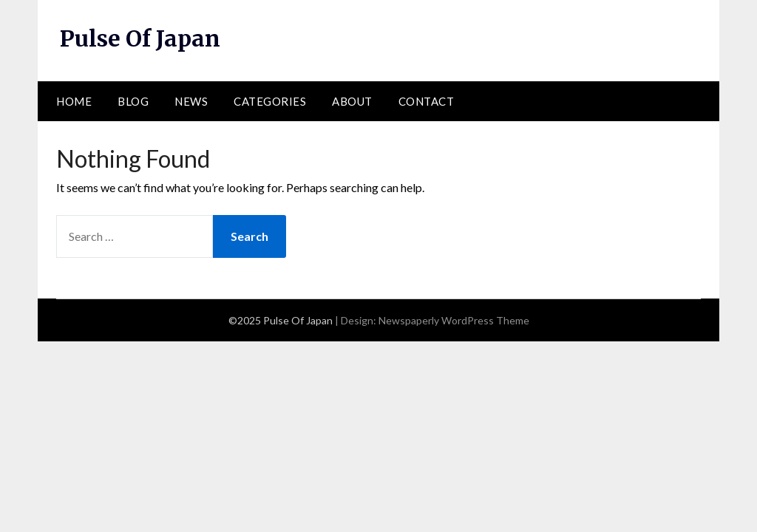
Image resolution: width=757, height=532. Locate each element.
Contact (427, 101)
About (352, 101)
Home (74, 101)
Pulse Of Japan (140, 38)
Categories (270, 101)
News (191, 101)
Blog (133, 101)
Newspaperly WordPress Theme (454, 320)
